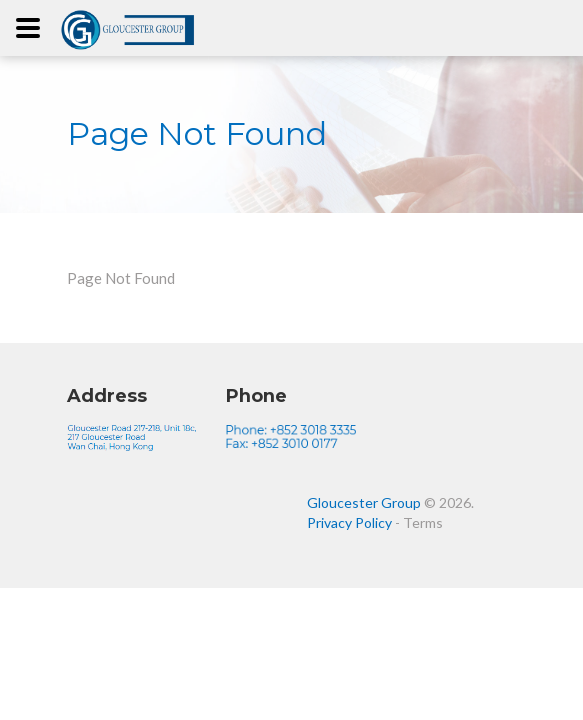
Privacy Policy (349, 522)
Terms (423, 522)
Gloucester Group (364, 502)
